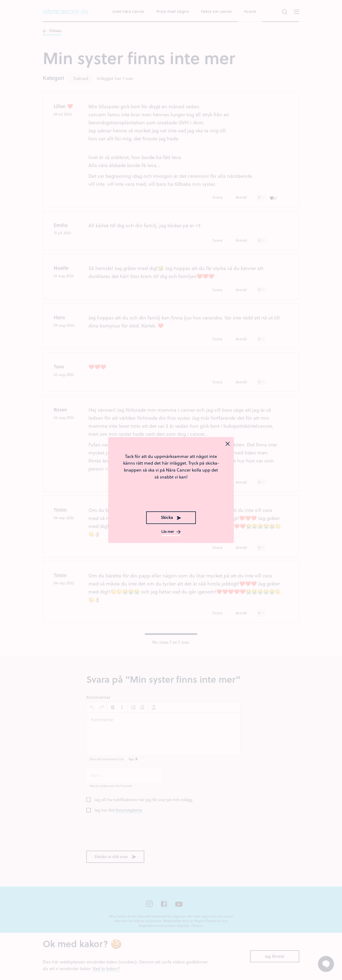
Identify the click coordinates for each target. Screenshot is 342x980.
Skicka (171, 517)
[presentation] (171, 496)
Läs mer (171, 532)
